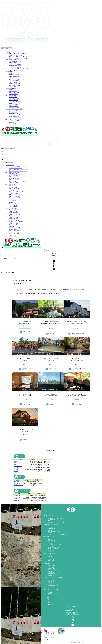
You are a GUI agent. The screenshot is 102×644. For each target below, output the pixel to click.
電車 (49, 600)
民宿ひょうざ (17, 463)
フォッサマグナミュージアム (16, 79)
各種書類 (11, 122)
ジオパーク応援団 (14, 110)
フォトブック (12, 87)
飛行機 (50, 603)
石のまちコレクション (15, 85)
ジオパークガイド (14, 81)
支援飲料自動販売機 (14, 116)
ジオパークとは (10, 52)
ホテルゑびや (17, 496)
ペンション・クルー (19, 468)
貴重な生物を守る (14, 106)
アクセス (52, 142)
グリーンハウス (18, 466)
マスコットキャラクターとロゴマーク (19, 69)
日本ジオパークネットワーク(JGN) (18, 58)
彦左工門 (16, 461)
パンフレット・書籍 (14, 121)
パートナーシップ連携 (15, 115)
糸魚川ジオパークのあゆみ (16, 67)
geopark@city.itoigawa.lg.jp (73, 615)
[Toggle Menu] (4, 51)
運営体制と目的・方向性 (15, 66)
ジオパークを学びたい (15, 101)
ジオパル (11, 78)
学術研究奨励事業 (14, 100)
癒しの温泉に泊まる (14, 76)
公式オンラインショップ (8, 148)
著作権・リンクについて (50, 638)
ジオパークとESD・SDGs (15, 55)
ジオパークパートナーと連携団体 (15, 109)
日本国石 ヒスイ (52, 527)
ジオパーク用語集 (14, 104)
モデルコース (12, 73)
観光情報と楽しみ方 (11, 72)
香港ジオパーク (13, 112)
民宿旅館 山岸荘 (18, 485)
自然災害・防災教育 (14, 107)
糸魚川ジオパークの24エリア (16, 64)
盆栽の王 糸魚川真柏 (15, 84)
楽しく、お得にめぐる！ (15, 82)
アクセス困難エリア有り (6, 48)
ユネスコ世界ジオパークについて (18, 54)
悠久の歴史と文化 (14, 63)
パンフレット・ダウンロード (14, 119)
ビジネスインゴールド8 (20, 497)
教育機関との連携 (52, 583)
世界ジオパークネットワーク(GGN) (18, 57)
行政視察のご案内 (14, 70)
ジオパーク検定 (13, 97)
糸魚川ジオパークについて (13, 60)
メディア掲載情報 (14, 94)
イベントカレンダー (14, 93)
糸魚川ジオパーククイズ (54, 571)
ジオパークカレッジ (14, 99)
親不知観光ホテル (18, 500)
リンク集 (46, 639)
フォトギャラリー (14, 124)
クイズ (11, 103)
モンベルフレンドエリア (15, 118)
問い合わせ (46, 636)
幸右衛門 (16, 471)
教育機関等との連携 (14, 113)
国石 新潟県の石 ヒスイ (15, 61)
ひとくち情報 (51, 604)
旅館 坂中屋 (17, 483)
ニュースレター (13, 91)
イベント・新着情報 (11, 88)
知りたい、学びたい (11, 96)
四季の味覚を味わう (14, 75)
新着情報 (11, 90)
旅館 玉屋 (16, 482)
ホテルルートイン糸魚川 (20, 499)
